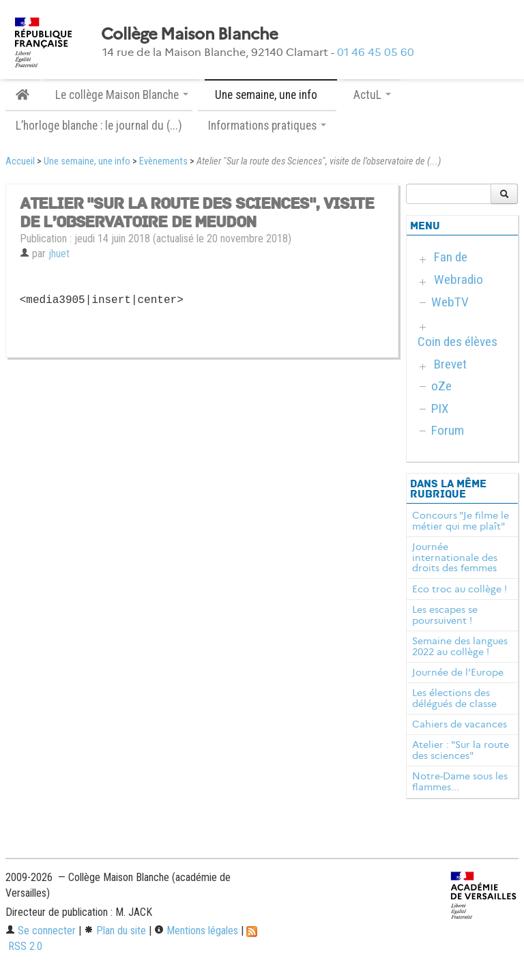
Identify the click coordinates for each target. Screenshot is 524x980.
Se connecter (41, 931)
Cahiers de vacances (460, 724)
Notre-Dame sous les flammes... (460, 781)
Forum (448, 430)
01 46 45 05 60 (376, 52)
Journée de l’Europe (458, 672)
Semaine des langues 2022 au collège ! (460, 646)
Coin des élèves (457, 342)
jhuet (59, 254)
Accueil (20, 161)
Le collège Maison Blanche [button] (122, 95)
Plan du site (115, 931)
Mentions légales (196, 931)
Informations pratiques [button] (267, 126)
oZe (441, 386)
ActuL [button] (372, 95)
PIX (440, 408)
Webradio (458, 279)
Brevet (450, 364)
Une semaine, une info (87, 161)
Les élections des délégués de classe (454, 698)
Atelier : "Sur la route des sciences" (461, 750)
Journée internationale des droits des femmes (455, 558)
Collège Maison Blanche (189, 34)
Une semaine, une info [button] (271, 95)
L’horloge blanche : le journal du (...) (99, 126)
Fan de (451, 257)
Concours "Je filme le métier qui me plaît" (461, 521)
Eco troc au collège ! (460, 589)
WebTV (450, 302)
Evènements (163, 161)
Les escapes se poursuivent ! (445, 615)
